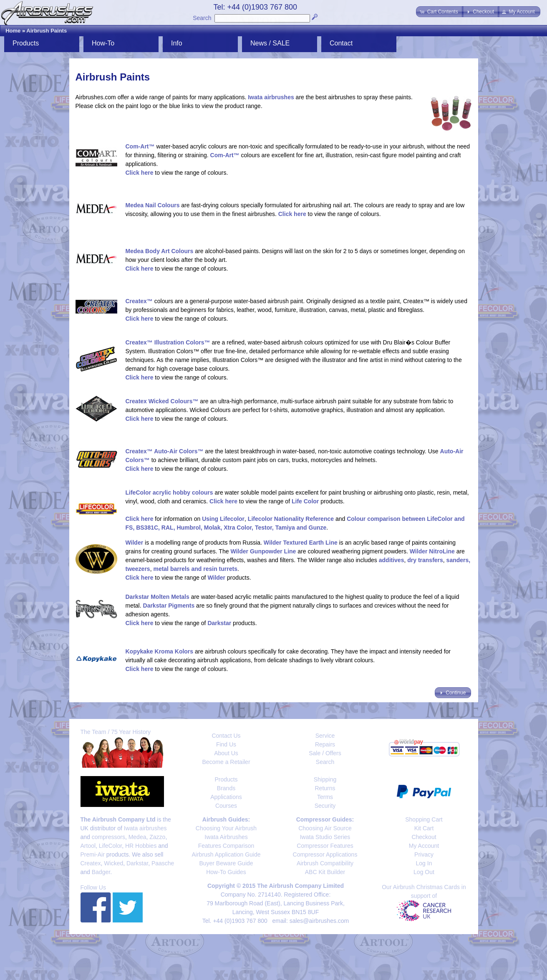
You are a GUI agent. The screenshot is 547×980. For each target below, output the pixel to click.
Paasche (163, 863)
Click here (140, 173)
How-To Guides (226, 872)
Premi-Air (93, 854)
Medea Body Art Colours (160, 251)
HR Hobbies (141, 846)
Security (325, 806)
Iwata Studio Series (325, 837)
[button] (440, 12)
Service (325, 736)
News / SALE (270, 43)
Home (13, 31)
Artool (88, 846)
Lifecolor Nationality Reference (291, 519)
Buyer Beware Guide (226, 863)
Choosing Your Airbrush (226, 828)
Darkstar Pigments (169, 606)
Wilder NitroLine (432, 551)
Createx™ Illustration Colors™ (168, 342)
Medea (137, 837)
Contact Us (226, 736)
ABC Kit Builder (325, 872)
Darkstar (219, 623)
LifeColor (110, 846)
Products (26, 43)
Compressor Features (325, 846)
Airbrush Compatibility (325, 863)
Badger (101, 872)
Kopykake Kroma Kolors (160, 651)
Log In (424, 863)
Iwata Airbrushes (226, 837)
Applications (226, 797)
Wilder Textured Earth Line (301, 543)
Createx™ (139, 301)
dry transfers (425, 560)
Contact (341, 43)
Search (202, 18)
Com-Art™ (140, 146)
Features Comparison (226, 846)
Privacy (424, 854)
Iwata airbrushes (271, 97)
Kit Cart (424, 828)
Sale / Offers (325, 753)
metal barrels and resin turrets (195, 569)
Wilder (135, 543)
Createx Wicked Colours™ (162, 401)
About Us (226, 753)
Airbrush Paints (47, 31)
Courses (226, 806)
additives (392, 560)
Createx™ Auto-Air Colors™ (165, 451)
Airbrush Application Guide (226, 854)
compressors (108, 837)
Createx (91, 863)
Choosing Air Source (325, 828)
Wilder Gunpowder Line (263, 551)
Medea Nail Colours (153, 205)
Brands (226, 788)
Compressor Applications (325, 854)
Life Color (305, 501)
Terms (325, 797)
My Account (424, 846)
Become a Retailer (226, 762)
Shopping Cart (424, 819)
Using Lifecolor (223, 519)
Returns (325, 788)
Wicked (113, 863)
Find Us (226, 744)
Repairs (325, 744)
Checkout (424, 837)
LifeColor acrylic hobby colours (169, 493)
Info (177, 43)
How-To (103, 43)
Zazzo (157, 837)
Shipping (325, 779)
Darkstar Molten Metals (158, 597)
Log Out (424, 872)
